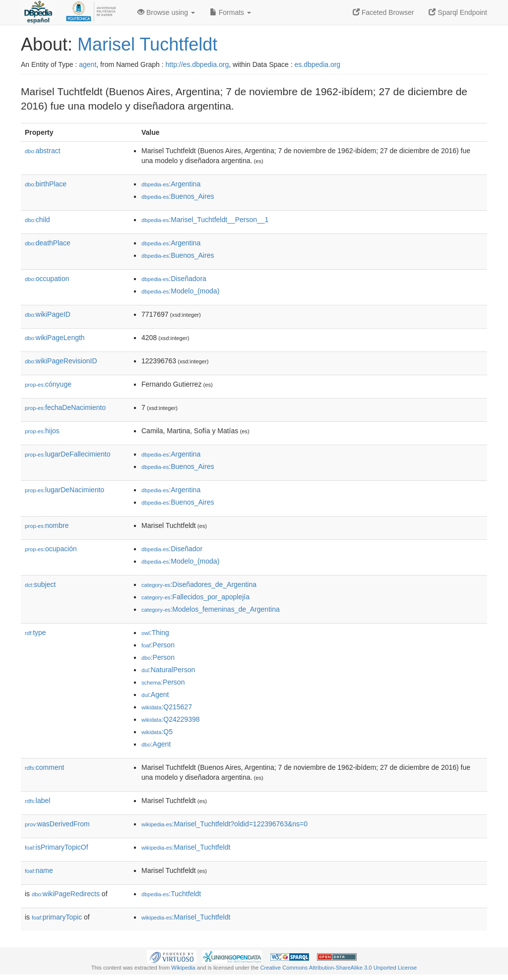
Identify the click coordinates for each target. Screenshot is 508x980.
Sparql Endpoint (458, 12)
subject (40, 584)
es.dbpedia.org (318, 64)
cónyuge (48, 384)
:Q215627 (167, 707)
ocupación (51, 549)
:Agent (155, 694)
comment (44, 767)
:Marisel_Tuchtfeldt (186, 847)
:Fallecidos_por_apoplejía (195, 597)
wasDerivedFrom (57, 824)
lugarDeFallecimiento (68, 454)
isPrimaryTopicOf (57, 847)
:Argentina (171, 184)
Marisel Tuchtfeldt (147, 44)
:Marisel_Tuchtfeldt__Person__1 (205, 220)
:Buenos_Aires (178, 196)
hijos (42, 431)
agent (88, 64)
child (37, 220)
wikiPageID (48, 314)
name (39, 870)
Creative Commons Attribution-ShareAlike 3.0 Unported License (338, 968)
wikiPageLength (55, 338)
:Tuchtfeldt (171, 894)
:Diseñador (172, 549)
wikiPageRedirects (66, 894)
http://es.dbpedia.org (197, 64)
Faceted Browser (383, 12)
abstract (43, 151)
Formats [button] (230, 12)
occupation (47, 279)
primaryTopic (57, 917)
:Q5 (157, 732)
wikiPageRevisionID (61, 361)
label (37, 801)
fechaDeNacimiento (65, 407)
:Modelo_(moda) (180, 291)
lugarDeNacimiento (64, 490)
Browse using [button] (166, 12)
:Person (158, 645)
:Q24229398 (171, 719)
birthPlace (46, 184)
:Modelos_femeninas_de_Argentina (211, 609)
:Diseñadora (174, 279)
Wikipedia (183, 968)
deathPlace (48, 243)
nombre (47, 525)
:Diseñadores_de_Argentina (199, 584)
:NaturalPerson (168, 670)
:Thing (155, 633)
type (35, 633)
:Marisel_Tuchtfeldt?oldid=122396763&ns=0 (224, 824)
